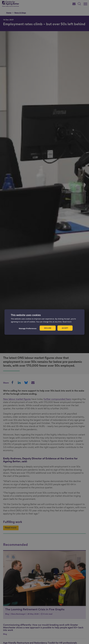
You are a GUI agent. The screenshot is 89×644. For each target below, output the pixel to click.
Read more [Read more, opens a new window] (67, 322)
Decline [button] (48, 328)
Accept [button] (65, 328)
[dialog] (44, 322)
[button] (28, 328)
